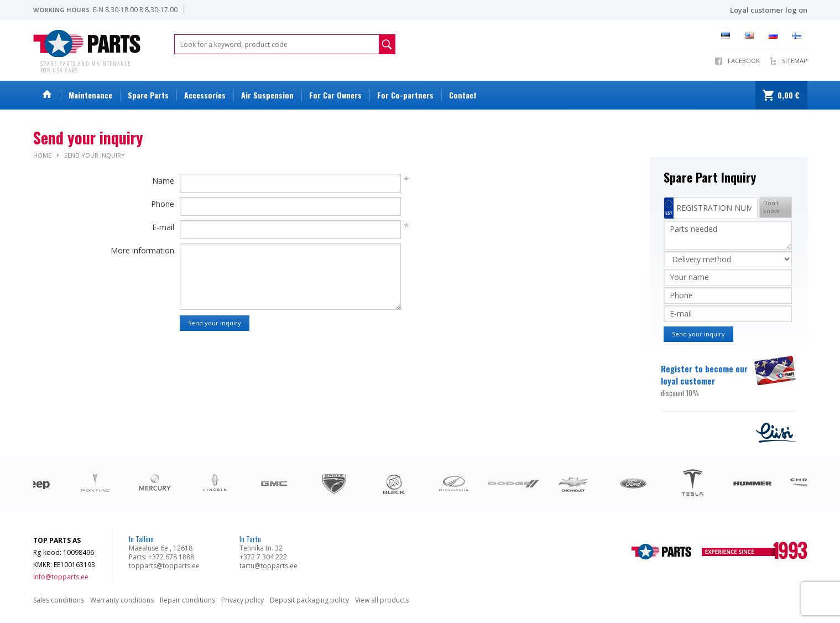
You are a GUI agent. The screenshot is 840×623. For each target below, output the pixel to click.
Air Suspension (267, 95)
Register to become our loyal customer (706, 381)
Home (42, 155)
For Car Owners (335, 95)
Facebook (744, 61)
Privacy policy (242, 600)
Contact (463, 95)
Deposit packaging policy (309, 600)
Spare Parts (148, 95)
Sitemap (795, 61)
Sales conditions (59, 600)
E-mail (163, 227)
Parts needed (728, 235)
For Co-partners (405, 95)
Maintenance (90, 95)
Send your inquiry (95, 155)
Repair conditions (187, 600)
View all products (382, 600)
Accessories (205, 95)
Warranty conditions (122, 600)
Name (163, 181)
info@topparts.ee (61, 577)
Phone (163, 204)
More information (142, 250)
